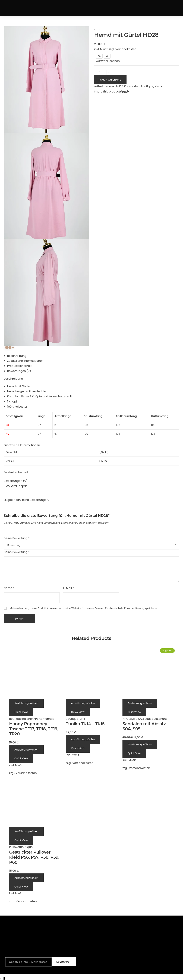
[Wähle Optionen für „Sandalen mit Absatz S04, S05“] (140, 703)
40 (105, 461)
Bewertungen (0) (19, 371)
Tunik (82, 719)
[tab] (93, 356)
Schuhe (162, 719)
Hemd (159, 86)
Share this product (107, 92)
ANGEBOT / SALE (133, 719)
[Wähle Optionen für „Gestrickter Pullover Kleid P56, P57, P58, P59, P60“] (26, 831)
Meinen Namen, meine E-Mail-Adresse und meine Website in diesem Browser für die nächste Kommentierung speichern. (84, 608)
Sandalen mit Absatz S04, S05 (144, 726)
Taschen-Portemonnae (38, 719)
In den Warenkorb (110, 80)
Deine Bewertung (17, 538)
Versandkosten (126, 49)
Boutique (147, 86)
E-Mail (69, 588)
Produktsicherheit (19, 366)
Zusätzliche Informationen (25, 361)
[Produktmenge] (102, 73)
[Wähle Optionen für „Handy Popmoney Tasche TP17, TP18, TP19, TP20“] (26, 703)
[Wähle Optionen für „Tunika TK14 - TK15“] (83, 703)
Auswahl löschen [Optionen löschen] (108, 61)
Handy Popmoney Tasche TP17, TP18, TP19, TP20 (34, 729)
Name (9, 588)
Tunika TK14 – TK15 (85, 724)
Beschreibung (17, 356)
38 (100, 461)
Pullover (15, 847)
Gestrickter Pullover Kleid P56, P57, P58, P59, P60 (34, 857)
